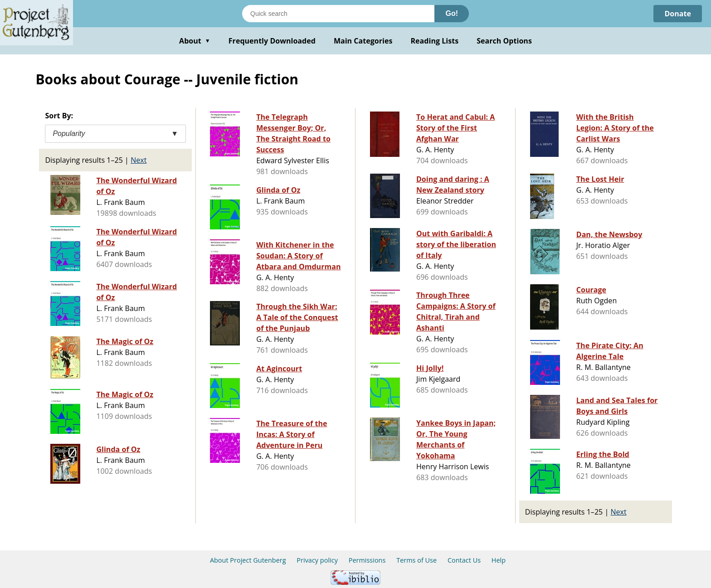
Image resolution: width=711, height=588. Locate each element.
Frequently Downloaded (272, 41)
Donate (678, 14)
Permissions (367, 560)
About (195, 41)
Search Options (504, 41)
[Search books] (338, 14)
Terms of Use (416, 560)
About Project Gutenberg (248, 560)
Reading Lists (435, 41)
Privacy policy (317, 560)
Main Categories (363, 41)
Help (499, 560)
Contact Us (464, 560)
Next (139, 160)
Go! (452, 13)
